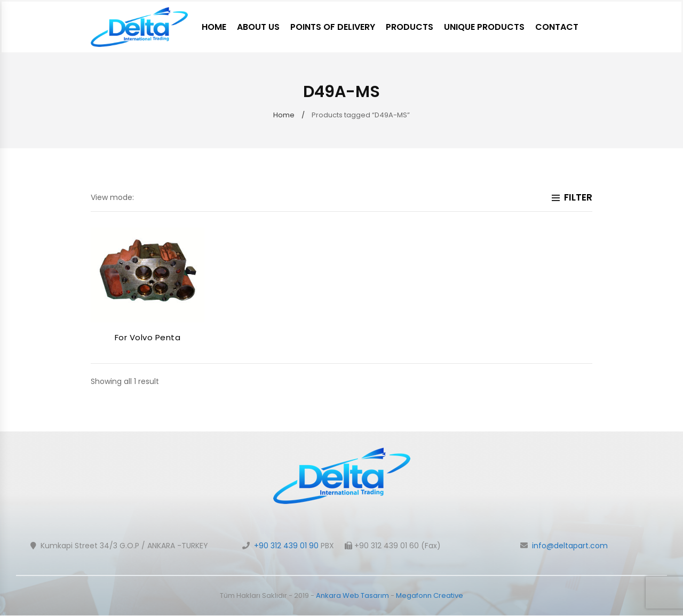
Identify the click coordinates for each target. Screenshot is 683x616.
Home (284, 115)
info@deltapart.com (570, 546)
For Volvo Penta (148, 337)
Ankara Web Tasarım (352, 595)
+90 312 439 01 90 (286, 546)
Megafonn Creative (430, 595)
